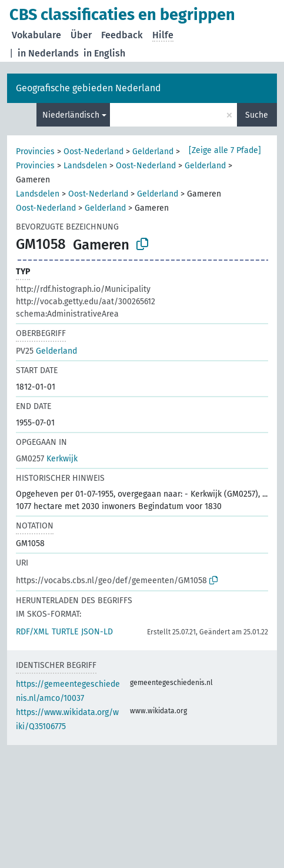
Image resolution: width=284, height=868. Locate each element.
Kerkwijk (47, 459)
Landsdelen (85, 166)
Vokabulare (36, 35)
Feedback (122, 35)
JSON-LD (97, 632)
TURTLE (65, 632)
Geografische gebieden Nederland (88, 88)
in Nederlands (48, 53)
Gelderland (153, 152)
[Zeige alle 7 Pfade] (225, 150)
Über (81, 35)
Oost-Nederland (93, 152)
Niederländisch (71, 115)
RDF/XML (32, 632)
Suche (257, 115)
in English (104, 53)
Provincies (35, 152)
